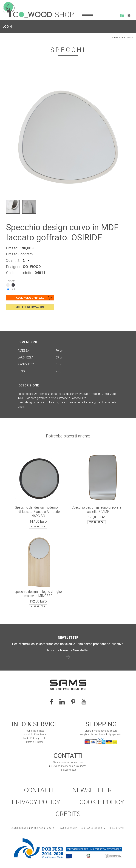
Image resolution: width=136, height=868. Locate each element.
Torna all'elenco (122, 37)
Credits (68, 814)
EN (129, 15)
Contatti (39, 790)
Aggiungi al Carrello (30, 298)
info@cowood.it (68, 770)
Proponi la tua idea (35, 731)
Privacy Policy (36, 802)
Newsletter (92, 790)
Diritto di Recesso (35, 742)
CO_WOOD (32, 267)
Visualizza (38, 527)
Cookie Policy (102, 802)
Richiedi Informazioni (30, 307)
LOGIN (7, 26)
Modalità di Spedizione (35, 734)
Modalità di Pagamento (35, 738)
